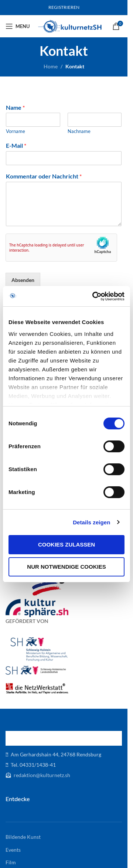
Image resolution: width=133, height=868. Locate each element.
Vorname (16, 131)
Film (11, 862)
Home (51, 66)
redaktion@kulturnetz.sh (41, 775)
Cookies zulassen (66, 544)
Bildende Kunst (23, 837)
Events (13, 850)
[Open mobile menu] (18, 26)
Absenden (23, 280)
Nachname (79, 131)
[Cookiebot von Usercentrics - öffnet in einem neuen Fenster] (94, 296)
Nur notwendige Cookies (66, 567)
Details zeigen (91, 522)
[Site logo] (70, 26)
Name (15, 107)
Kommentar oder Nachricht (44, 176)
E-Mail (16, 145)
